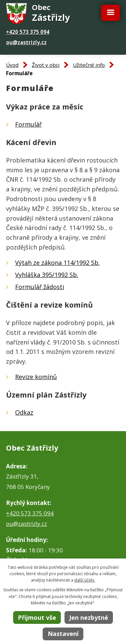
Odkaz (24, 412)
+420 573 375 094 (28, 32)
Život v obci (46, 65)
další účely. (85, 580)
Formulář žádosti (40, 287)
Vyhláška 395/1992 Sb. (47, 275)
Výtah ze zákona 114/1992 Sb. (57, 263)
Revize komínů (36, 377)
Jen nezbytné (89, 617)
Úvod (12, 65)
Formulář (28, 124)
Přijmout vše (37, 617)
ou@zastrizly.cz (26, 42)
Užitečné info (89, 65)
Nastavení (63, 634)
